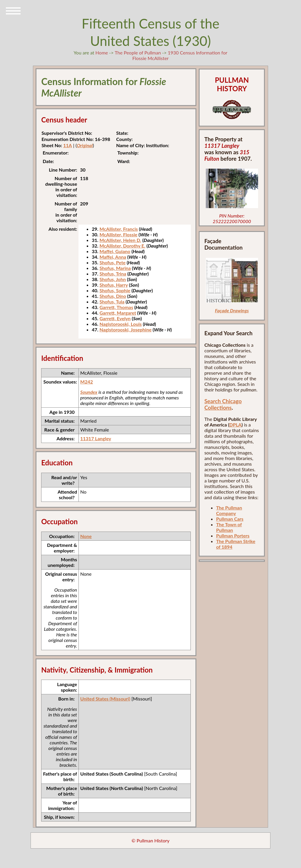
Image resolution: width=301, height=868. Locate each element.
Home (102, 53)
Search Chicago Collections (223, 404)
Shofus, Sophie (115, 290)
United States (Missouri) (105, 699)
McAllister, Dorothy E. (123, 246)
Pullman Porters (233, 536)
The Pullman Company (229, 510)
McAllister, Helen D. (121, 240)
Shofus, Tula (112, 302)
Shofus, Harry (114, 285)
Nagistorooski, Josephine (126, 330)
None (86, 536)
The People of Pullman (138, 53)
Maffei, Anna (113, 257)
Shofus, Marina (115, 268)
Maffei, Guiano (115, 251)
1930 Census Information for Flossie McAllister (180, 55)
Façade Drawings (232, 310)
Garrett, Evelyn (115, 318)
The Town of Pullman (229, 527)
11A (68, 145)
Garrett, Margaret (118, 313)
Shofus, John (113, 279)
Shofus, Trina (113, 274)
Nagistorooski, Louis (121, 324)
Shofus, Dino (113, 296)
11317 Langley (96, 438)
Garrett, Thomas (117, 307)
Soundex (89, 392)
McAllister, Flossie (119, 234)
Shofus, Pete (113, 262)
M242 (87, 382)
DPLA (235, 425)
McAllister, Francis (119, 229)
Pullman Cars (230, 519)
